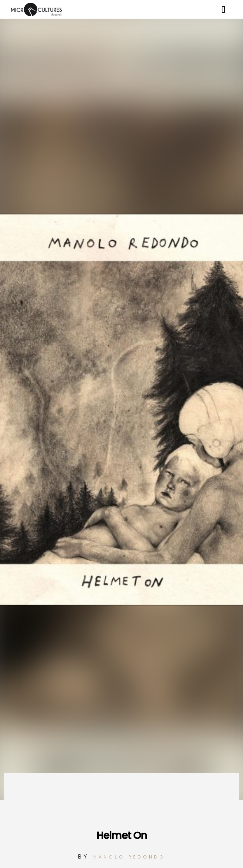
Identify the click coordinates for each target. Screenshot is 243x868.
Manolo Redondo (129, 857)
